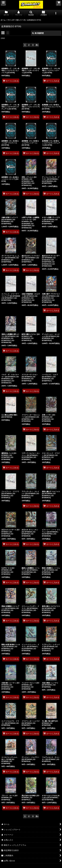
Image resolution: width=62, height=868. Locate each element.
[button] (3, 3)
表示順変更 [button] (38, 33)
